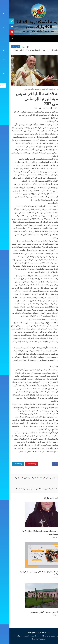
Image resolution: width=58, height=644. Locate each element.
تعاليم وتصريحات (20, 89)
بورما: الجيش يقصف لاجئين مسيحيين (37, 612)
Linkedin (9, 464)
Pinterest (22, 464)
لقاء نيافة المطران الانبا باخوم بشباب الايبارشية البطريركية (33, 573)
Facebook (49, 464)
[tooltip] (2, 21)
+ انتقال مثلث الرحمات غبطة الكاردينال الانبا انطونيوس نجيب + (34, 532)
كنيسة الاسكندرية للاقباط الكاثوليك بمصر (29, 24)
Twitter (35, 464)
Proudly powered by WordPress (18, 636)
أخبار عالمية (51, 89)
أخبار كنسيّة (43, 89)
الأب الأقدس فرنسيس (32, 89)
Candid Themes (29, 639)
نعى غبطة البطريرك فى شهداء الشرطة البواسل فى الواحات (31, 489)
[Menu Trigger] (52, 5)
